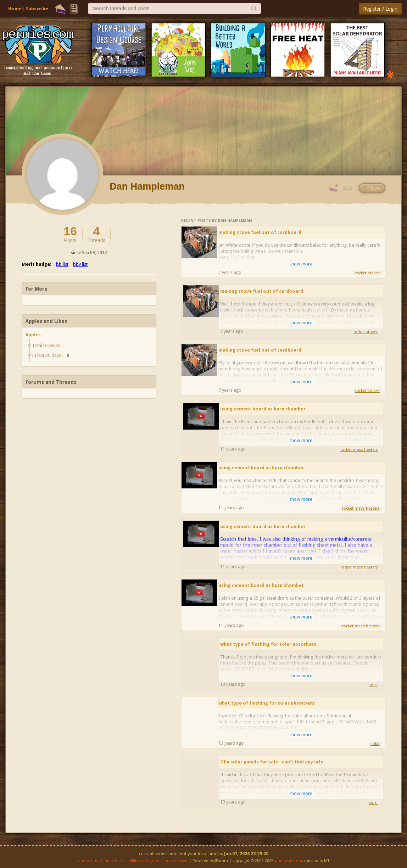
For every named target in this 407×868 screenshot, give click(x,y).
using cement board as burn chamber (263, 409)
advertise (113, 861)
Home (15, 9)
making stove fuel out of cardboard (260, 232)
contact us (88, 861)
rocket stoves (367, 273)
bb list (62, 264)
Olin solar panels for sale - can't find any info (272, 762)
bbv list (80, 264)
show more (301, 264)
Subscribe (37, 9)
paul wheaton (288, 861)
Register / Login (380, 9)
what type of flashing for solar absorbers (268, 644)
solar (373, 685)
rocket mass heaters (359, 450)
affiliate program (144, 861)
